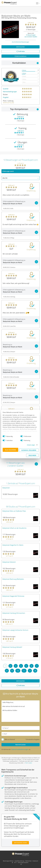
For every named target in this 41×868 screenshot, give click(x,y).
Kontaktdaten (26, 63)
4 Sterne (24, 73)
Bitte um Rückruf (10, 739)
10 (18, 671)
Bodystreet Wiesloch (9, 562)
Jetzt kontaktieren (21, 56)
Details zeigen (31, 445)
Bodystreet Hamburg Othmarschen (14, 613)
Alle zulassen (10, 450)
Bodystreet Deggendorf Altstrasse (13, 596)
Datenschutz (28, 861)
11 (24, 671)
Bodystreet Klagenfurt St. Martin (13, 545)
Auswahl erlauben (29, 450)
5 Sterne (24, 70)
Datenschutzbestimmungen (20, 749)
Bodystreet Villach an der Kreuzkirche (14, 528)
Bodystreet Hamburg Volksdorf (12, 647)
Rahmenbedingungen (10, 92)
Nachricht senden (20, 745)
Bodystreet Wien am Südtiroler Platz (14, 511)
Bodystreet (6, 488)
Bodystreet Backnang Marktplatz (13, 579)
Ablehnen (32, 455)
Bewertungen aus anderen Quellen (31, 36)
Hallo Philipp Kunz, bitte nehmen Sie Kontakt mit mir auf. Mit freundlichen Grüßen (20, 711)
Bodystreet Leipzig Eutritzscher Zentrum (15, 630)
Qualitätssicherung (19, 861)
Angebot (6, 97)
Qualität (6, 89)
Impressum (35, 861)
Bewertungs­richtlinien (8, 861)
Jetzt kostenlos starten (20, 843)
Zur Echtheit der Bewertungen (21, 42)
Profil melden (28, 763)
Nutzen (5, 94)
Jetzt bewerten (20, 47)
